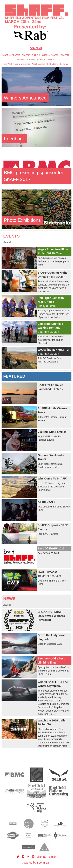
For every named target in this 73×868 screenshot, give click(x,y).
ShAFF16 (6, 55)
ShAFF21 (55, 55)
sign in (53, 857)
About (34, 64)
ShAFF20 (46, 55)
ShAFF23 (21, 60)
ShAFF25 (41, 60)
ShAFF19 (36, 55)
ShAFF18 (26, 55)
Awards (42, 64)
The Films (63, 64)
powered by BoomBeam (36, 863)
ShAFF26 (50, 60)
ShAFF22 (65, 55)
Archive (36, 48)
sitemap (42, 857)
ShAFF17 (16, 55)
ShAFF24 (31, 60)
